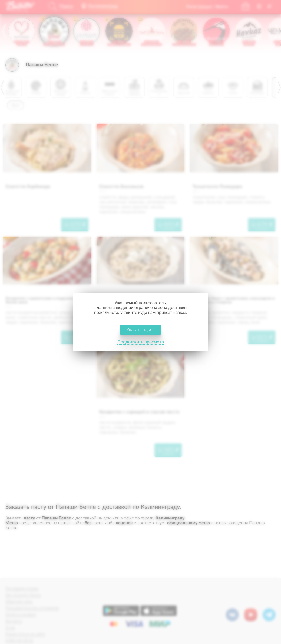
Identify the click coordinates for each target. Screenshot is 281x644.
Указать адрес (140, 330)
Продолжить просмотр (141, 342)
